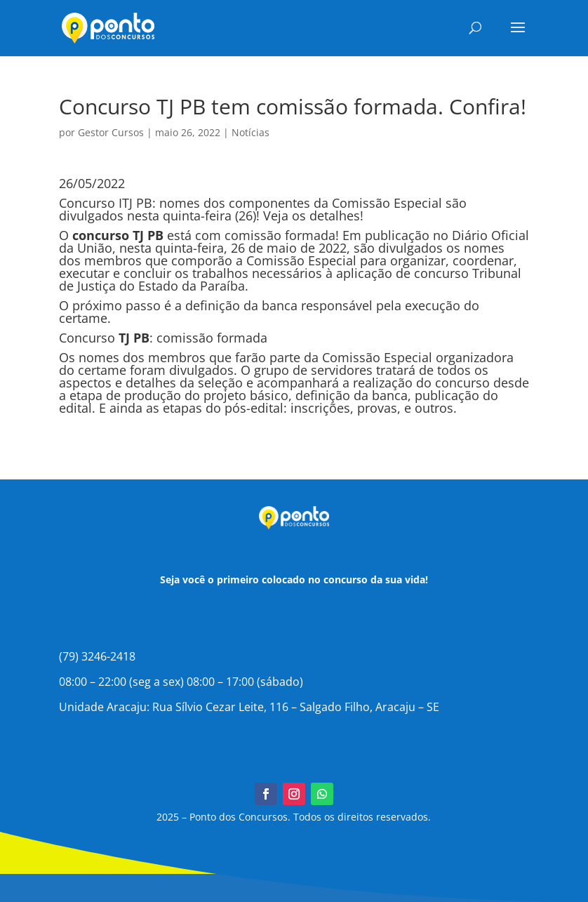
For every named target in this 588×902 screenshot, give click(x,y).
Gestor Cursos (111, 132)
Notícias (250, 132)
